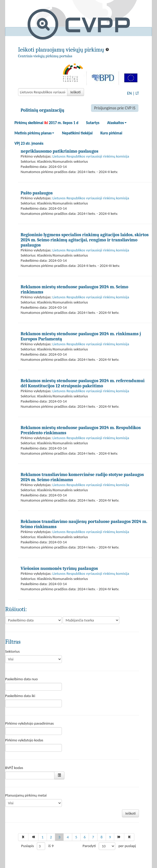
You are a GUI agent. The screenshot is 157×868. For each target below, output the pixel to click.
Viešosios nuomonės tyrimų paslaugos (59, 568)
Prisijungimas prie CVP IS (115, 108)
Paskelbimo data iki (20, 696)
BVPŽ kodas (14, 768)
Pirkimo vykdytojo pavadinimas (30, 723)
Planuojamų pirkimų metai (26, 795)
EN (129, 93)
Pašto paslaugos (37, 193)
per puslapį (127, 846)
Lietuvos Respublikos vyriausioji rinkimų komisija (91, 156)
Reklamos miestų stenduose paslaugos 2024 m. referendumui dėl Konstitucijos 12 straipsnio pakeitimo (83, 383)
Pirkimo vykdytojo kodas (24, 740)
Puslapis (27, 846)
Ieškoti (76, 92)
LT (137, 93)
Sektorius (12, 651)
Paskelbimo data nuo (21, 679)
